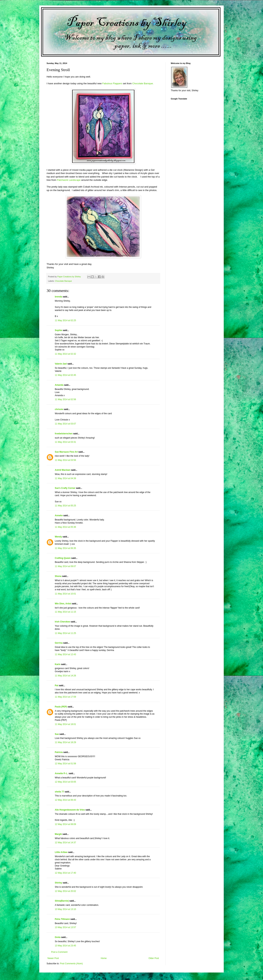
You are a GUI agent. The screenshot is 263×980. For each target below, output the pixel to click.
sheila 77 (59, 792)
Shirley (58, 883)
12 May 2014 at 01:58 (65, 764)
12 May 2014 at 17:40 (65, 873)
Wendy (58, 537)
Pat (57, 686)
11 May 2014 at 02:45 (65, 375)
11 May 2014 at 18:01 (65, 724)
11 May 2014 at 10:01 (65, 594)
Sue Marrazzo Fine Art (66, 452)
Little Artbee (61, 852)
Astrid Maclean (63, 470)
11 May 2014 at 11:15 (65, 612)
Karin (58, 664)
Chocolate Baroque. (143, 83)
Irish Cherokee (62, 622)
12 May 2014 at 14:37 (65, 843)
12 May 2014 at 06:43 (65, 800)
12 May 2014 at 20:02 (65, 891)
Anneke (59, 516)
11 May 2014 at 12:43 (65, 654)
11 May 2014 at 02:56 (65, 399)
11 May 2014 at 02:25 (65, 320)
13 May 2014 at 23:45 (65, 946)
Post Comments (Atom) (71, 964)
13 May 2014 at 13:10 (65, 909)
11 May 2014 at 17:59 (65, 697)
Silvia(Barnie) (62, 901)
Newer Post (53, 958)
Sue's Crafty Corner (65, 488)
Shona (58, 576)
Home (104, 958)
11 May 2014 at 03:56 (65, 460)
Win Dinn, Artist (63, 604)
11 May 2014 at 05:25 (65, 506)
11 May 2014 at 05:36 (65, 527)
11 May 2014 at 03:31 (65, 442)
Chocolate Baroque (63, 281)
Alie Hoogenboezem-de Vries (70, 810)
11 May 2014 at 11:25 (65, 633)
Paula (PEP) (61, 707)
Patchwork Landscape (69, 180)
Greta (58, 937)
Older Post (154, 958)
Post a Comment (59, 952)
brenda (58, 297)
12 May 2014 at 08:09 (65, 824)
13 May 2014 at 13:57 (65, 927)
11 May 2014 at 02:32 (65, 354)
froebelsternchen (64, 434)
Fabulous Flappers (112, 83)
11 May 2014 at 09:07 (65, 566)
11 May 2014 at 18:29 (65, 742)
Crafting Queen (63, 558)
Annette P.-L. (62, 773)
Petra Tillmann (62, 919)
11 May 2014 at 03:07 (65, 424)
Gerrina (59, 643)
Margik (58, 834)
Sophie (58, 330)
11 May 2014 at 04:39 (65, 478)
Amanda (59, 385)
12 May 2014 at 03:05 (65, 782)
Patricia (59, 752)
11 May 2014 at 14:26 (65, 676)
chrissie (59, 409)
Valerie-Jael (61, 364)
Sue (57, 734)
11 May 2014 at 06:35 (65, 548)
